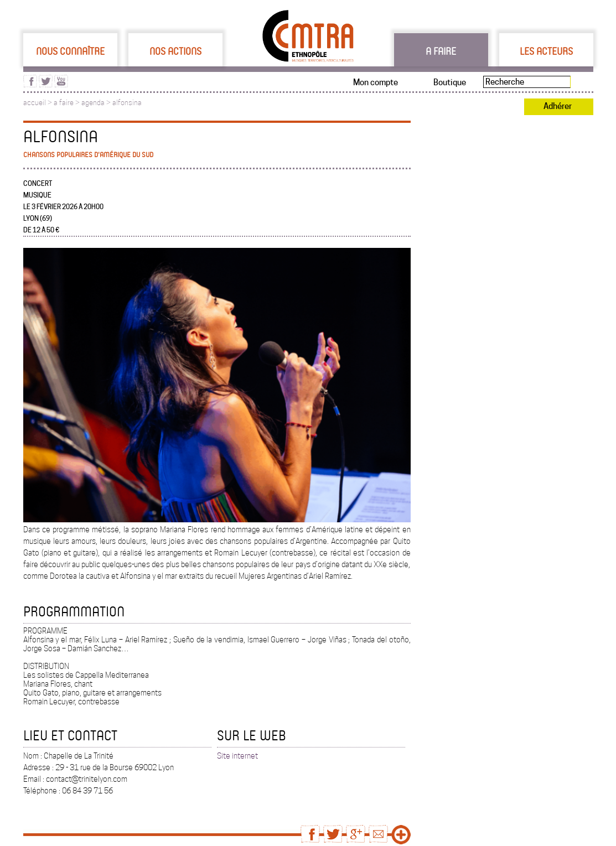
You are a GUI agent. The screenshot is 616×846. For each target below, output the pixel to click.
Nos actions (175, 51)
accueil (35, 103)
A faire (441, 51)
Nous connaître (70, 51)
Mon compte (376, 82)
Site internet (237, 756)
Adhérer (558, 106)
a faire (64, 103)
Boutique (450, 82)
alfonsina (127, 103)
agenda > (97, 103)
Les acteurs (546, 51)
